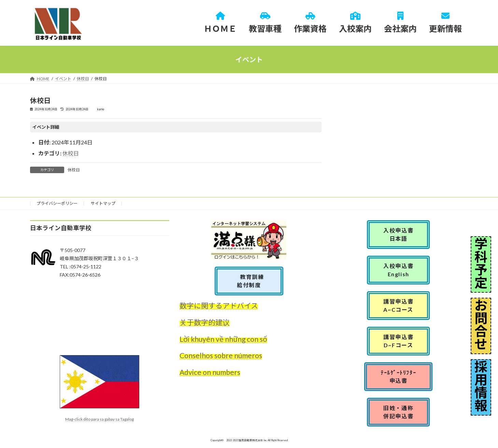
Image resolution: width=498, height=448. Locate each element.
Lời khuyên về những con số (223, 339)
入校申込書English (398, 270)
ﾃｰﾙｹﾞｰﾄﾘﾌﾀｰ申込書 (398, 376)
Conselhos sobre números (221, 356)
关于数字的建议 (205, 322)
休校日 (71, 153)
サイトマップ (103, 203)
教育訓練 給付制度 (252, 281)
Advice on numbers (210, 372)
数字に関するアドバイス (219, 305)
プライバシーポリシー (57, 203)
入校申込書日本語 (398, 234)
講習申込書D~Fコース (398, 341)
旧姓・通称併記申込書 (398, 412)
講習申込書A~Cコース (398, 305)
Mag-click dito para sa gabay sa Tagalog (99, 419)
